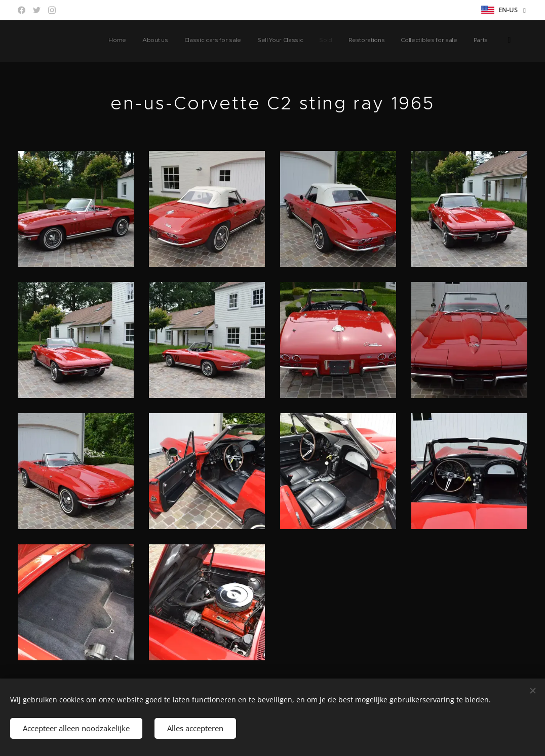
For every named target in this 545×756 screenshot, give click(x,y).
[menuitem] (350, 41)
